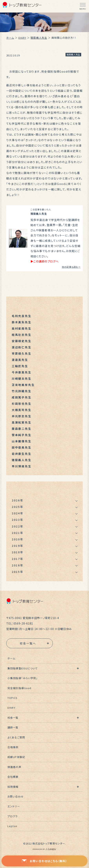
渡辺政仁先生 (22, 347)
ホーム (10, 38)
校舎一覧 (13, 718)
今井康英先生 (22, 372)
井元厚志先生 (22, 416)
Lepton (12, 826)
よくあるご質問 (16, 737)
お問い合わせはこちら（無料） (44, 861)
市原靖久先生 (22, 353)
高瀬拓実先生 (22, 422)
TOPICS (12, 698)
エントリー (14, 806)
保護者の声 (14, 767)
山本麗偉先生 (22, 441)
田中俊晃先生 (22, 447)
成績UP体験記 (16, 757)
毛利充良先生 (22, 316)
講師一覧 (13, 727)
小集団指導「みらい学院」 (22, 678)
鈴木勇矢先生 (22, 322)
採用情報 (13, 787)
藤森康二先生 (22, 429)
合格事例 (13, 747)
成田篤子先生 (22, 397)
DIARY (22, 38)
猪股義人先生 (39, 38)
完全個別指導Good (19, 688)
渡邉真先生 (20, 360)
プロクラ (13, 816)
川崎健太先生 (22, 379)
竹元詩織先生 (22, 391)
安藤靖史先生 (22, 341)
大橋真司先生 (22, 410)
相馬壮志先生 (22, 335)
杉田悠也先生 (22, 404)
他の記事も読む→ (71, 267)
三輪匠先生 (20, 366)
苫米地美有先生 (23, 385)
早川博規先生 (22, 466)
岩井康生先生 (22, 454)
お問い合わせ (15, 796)
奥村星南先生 (22, 328)
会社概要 (13, 777)
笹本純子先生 (22, 435)
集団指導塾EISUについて (23, 668)
